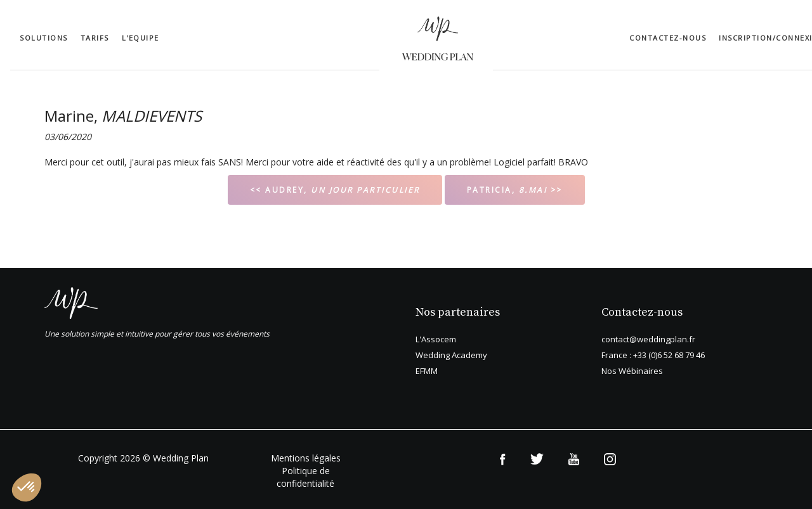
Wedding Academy (451, 355)
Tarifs (95, 38)
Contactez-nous (668, 38)
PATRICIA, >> (515, 190)
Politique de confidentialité (305, 477)
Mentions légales (306, 458)
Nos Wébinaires (632, 371)
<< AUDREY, (335, 190)
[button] (27, 487)
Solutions (44, 38)
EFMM (427, 371)
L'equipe (141, 38)
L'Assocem (436, 339)
